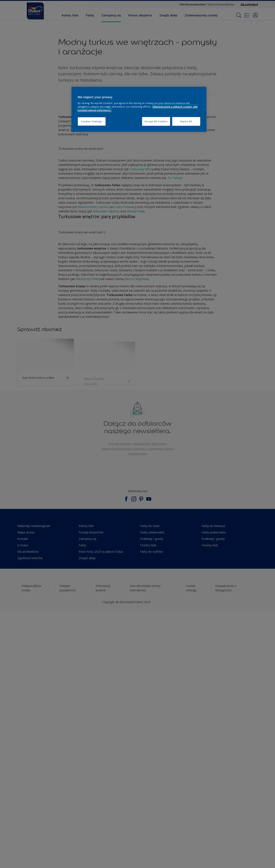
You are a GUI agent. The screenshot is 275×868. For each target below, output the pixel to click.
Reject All (186, 121)
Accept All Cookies (156, 121)
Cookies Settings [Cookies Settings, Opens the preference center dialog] (92, 121)
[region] (139, 109)
